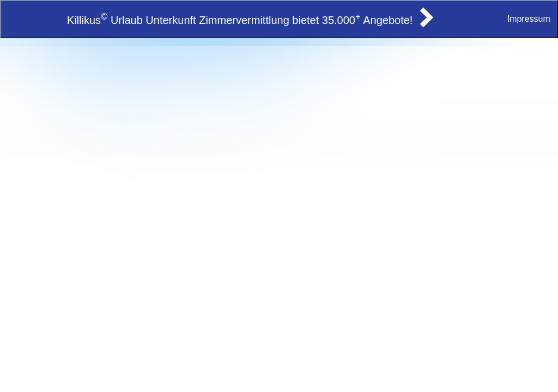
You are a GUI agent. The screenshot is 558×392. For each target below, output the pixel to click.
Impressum (529, 19)
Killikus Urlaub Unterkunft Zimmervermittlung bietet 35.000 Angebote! (240, 20)
